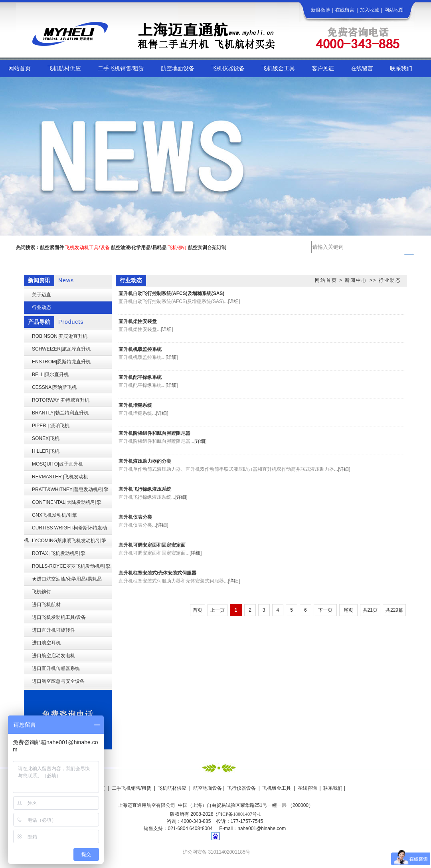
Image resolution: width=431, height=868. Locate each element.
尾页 (348, 610)
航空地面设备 (208, 788)
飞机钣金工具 (277, 788)
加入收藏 (370, 10)
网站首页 (326, 280)
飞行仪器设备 (241, 788)
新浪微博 (320, 10)
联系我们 (333, 788)
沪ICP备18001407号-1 (238, 814)
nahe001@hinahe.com (262, 828)
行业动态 (390, 280)
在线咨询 (307, 788)
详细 (234, 301)
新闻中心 (356, 280)
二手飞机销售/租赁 (131, 788)
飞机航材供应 (172, 788)
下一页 (325, 610)
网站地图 (394, 10)
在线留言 (345, 10)
